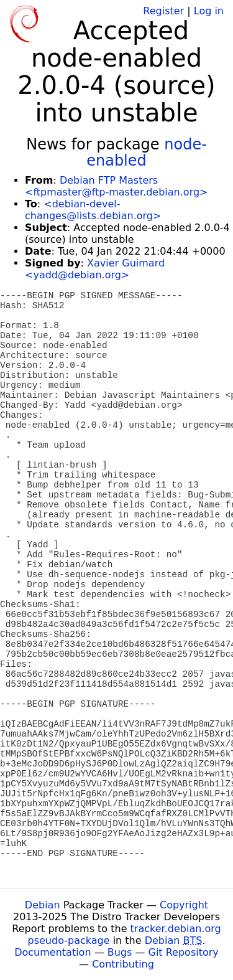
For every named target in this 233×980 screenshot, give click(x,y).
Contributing (123, 964)
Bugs (120, 952)
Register (163, 11)
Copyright (184, 905)
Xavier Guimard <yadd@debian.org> (95, 269)
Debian (43, 905)
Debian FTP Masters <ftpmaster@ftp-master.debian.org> (116, 186)
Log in (209, 11)
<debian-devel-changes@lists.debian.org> (93, 210)
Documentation (53, 952)
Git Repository (184, 952)
